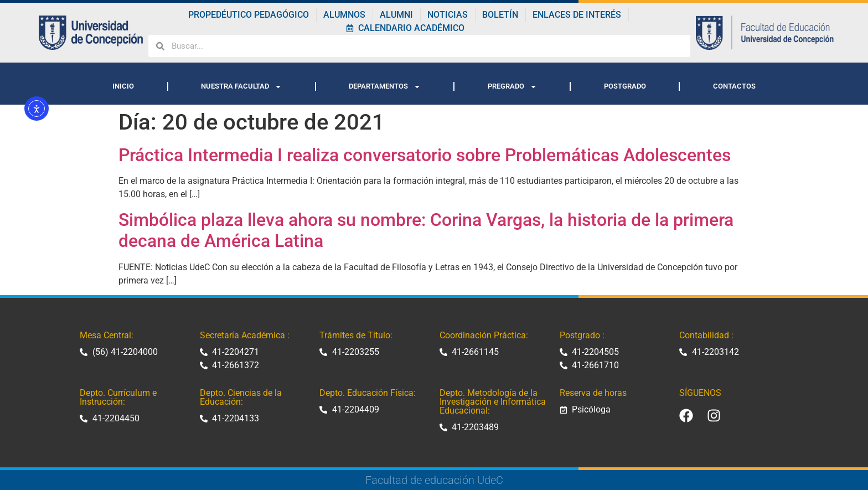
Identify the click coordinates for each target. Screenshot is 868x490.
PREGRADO (512, 87)
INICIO (123, 86)
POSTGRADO (625, 86)
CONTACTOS (734, 86)
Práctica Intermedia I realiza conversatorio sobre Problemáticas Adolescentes (425, 155)
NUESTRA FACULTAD (241, 87)
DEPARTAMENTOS (385, 87)
